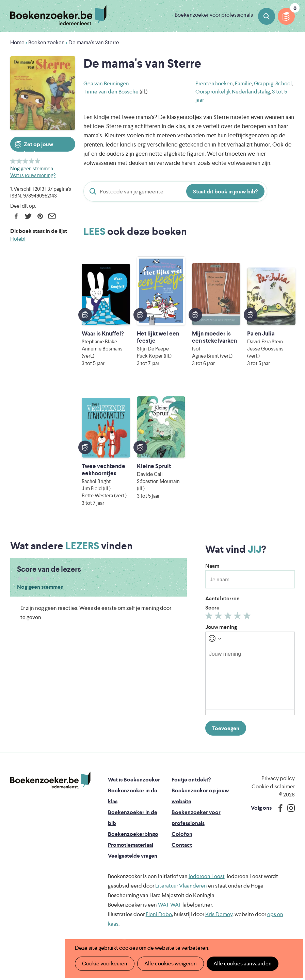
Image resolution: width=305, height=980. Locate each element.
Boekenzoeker (58, 15)
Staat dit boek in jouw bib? (225, 192)
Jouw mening (221, 627)
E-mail (52, 216)
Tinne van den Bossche (111, 92)
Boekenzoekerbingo (133, 834)
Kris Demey (219, 914)
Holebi (18, 239)
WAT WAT (170, 905)
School (284, 83)
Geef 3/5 (25, 161)
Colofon (182, 834)
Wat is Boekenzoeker (134, 780)
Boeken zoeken (267, 16)
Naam (212, 566)
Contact (182, 845)
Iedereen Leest (207, 876)
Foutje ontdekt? (191, 780)
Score (212, 608)
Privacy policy (278, 778)
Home (17, 42)
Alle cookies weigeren (171, 964)
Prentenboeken (214, 83)
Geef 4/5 (31, 161)
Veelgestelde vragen (133, 856)
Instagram (289, 808)
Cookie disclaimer (273, 786)
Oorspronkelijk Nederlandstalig (233, 92)
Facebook (16, 216)
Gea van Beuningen (106, 83)
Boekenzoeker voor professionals (214, 15)
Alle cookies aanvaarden (243, 964)
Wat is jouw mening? (33, 175)
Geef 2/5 (19, 161)
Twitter (28, 216)
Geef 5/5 (38, 161)
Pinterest (40, 216)
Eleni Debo (159, 914)
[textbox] (250, 677)
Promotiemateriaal (131, 845)
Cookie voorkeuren (105, 964)
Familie (243, 83)
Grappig (264, 83)
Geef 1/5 (13, 161)
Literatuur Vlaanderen (181, 886)
